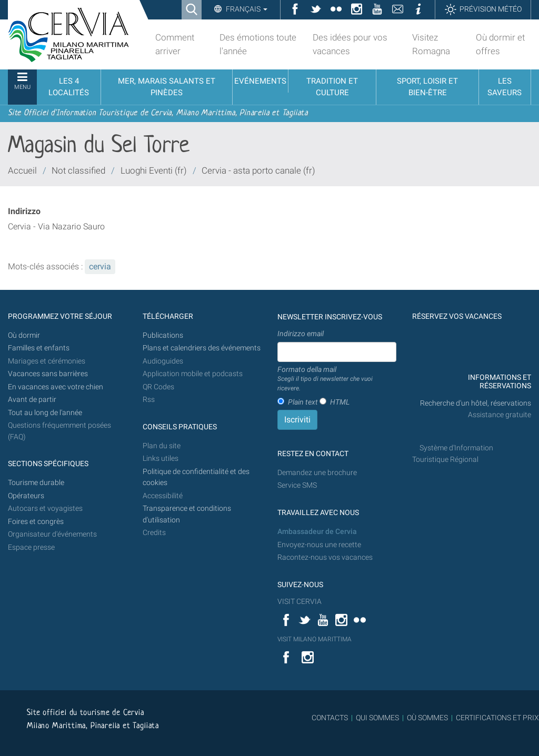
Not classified (78, 170)
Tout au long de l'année (45, 413)
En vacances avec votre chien (56, 387)
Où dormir (24, 335)
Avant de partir (32, 400)
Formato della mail (337, 379)
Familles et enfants (39, 348)
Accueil (22, 170)
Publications (163, 335)
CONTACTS (330, 718)
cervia (100, 266)
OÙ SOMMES (427, 718)
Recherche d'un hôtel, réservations (476, 403)
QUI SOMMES (377, 718)
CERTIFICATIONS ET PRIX (497, 718)
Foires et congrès (36, 522)
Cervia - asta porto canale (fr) (258, 170)
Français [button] (246, 9)
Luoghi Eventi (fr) (154, 170)
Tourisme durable (36, 483)
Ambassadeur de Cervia (317, 532)
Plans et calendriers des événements (202, 348)
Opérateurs (26, 496)
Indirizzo (24, 211)
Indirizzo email (301, 334)
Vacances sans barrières (48, 374)
